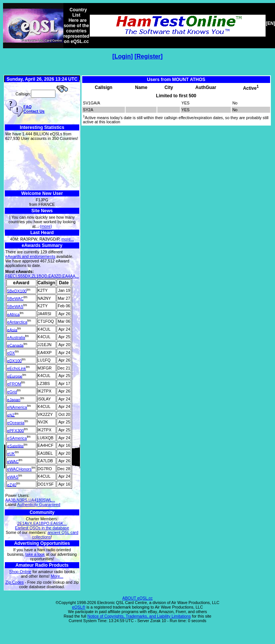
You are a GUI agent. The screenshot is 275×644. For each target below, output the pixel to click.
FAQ (28, 107)
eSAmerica (17, 438)
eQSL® (79, 607)
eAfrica (13, 314)
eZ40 (12, 485)
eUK (11, 454)
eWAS (13, 477)
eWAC (13, 461)
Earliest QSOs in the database (42, 528)
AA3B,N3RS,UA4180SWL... (30, 500)
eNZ (11, 415)
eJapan (14, 399)
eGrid (12, 392)
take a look (35, 554)
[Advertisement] (42, 166)
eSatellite (15, 446)
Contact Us (34, 111)
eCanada (15, 345)
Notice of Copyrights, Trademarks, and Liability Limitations (139, 616)
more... (68, 239)
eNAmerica (17, 407)
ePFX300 (15, 430)
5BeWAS (15, 307)
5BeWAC (15, 299)
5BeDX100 (17, 291)
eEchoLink (17, 368)
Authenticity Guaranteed (38, 504)
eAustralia (16, 337)
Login (123, 56)
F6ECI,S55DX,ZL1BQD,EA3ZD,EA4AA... (42, 276)
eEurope (15, 376)
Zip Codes (15, 582)
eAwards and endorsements (30, 256)
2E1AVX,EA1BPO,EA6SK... (42, 523)
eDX (11, 353)
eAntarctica (17, 322)
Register (149, 56)
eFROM (14, 384)
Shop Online (20, 572)
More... (57, 576)
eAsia (12, 330)
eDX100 (15, 360)
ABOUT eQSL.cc (137, 598)
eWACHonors (19, 469)
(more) (46, 226)
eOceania (16, 423)
